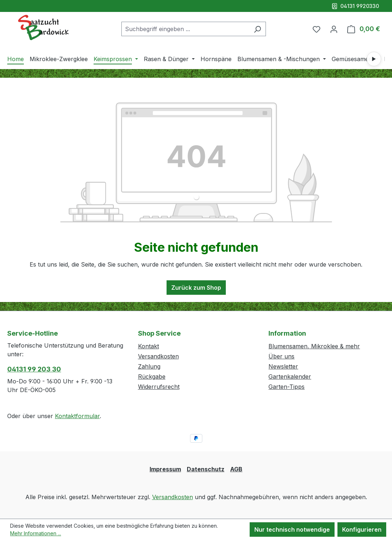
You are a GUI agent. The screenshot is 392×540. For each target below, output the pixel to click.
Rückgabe (152, 377)
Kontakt (148, 346)
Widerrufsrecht (159, 387)
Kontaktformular (77, 416)
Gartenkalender (290, 377)
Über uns (281, 356)
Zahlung (149, 366)
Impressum (165, 469)
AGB (236, 469)
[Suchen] (257, 29)
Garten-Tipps (287, 387)
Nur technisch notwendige (292, 530)
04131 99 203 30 (34, 369)
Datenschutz (206, 469)
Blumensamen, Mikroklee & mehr (314, 346)
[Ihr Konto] (334, 29)
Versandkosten (158, 356)
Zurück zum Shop (196, 288)
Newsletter (283, 366)
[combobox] (185, 29)
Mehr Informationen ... (36, 533)
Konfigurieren (362, 530)
